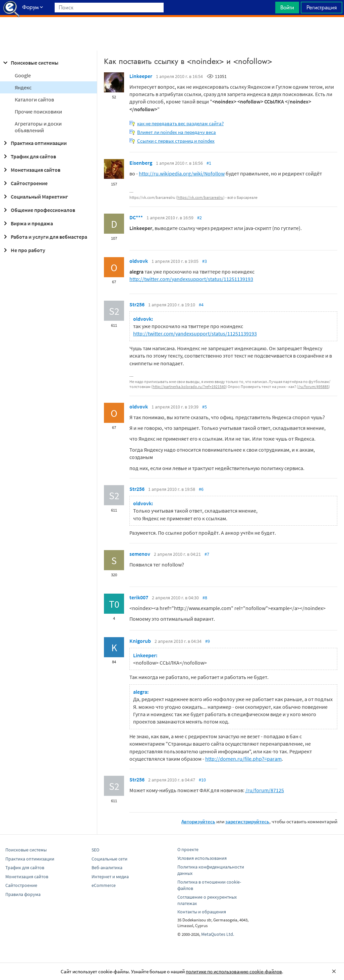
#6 (201, 489)
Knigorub (140, 641)
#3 (205, 261)
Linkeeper (141, 76)
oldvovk (139, 261)
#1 (209, 163)
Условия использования (202, 858)
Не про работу (23, 250)
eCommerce (104, 885)
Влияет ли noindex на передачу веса (177, 132)
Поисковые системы (30, 63)
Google (23, 75)
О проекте (188, 849)
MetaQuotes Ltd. (218, 934)
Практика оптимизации (34, 143)
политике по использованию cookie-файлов (234, 971)
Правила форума (23, 894)
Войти (287, 7)
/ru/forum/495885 (313, 387)
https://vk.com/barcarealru (200, 197)
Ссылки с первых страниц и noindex (176, 141)
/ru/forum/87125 (265, 790)
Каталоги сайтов (34, 99)
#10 (202, 780)
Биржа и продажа (27, 223)
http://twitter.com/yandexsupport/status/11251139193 (191, 279)
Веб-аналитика (107, 868)
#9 (208, 641)
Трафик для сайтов (29, 156)
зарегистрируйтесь (247, 821)
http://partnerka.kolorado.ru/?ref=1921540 (189, 387)
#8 (205, 598)
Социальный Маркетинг (35, 197)
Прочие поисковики (38, 111)
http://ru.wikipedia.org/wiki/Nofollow (182, 173)
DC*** (136, 217)
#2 (199, 218)
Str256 (137, 304)
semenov (140, 554)
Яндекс (23, 87)
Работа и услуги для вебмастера (44, 237)
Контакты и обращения (202, 912)
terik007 (139, 597)
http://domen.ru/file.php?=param (243, 759)
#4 (201, 305)
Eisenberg (141, 163)
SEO (95, 850)
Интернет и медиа (110, 877)
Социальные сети (109, 859)
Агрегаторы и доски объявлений (38, 127)
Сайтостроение (24, 183)
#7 (207, 554)
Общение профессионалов (38, 210)
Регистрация (322, 7)
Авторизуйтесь (198, 821)
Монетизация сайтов (31, 170)
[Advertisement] (172, 34)
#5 (205, 407)
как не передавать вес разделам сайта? (180, 123)
